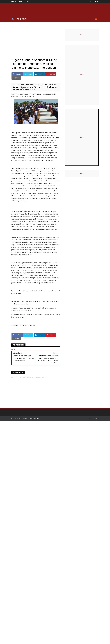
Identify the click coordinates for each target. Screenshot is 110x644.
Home (27, 2)
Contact (97, 418)
